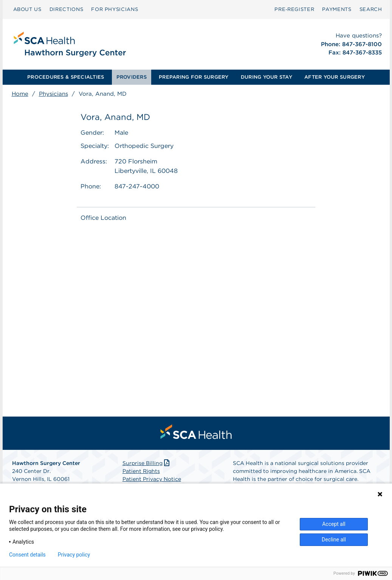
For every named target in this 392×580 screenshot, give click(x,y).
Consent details (27, 555)
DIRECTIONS (67, 9)
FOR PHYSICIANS (115, 9)
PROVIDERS (132, 77)
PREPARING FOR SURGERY (194, 77)
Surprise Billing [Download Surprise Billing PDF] (147, 463)
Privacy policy (74, 555)
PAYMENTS (337, 9)
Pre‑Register (294, 9)
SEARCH (371, 9)
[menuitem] (27, 9)
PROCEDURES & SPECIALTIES (66, 77)
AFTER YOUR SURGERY (335, 77)
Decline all (334, 540)
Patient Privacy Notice (152, 479)
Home (20, 94)
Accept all (334, 524)
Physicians (53, 94)
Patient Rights (141, 471)
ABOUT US (27, 9)
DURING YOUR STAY (266, 77)
